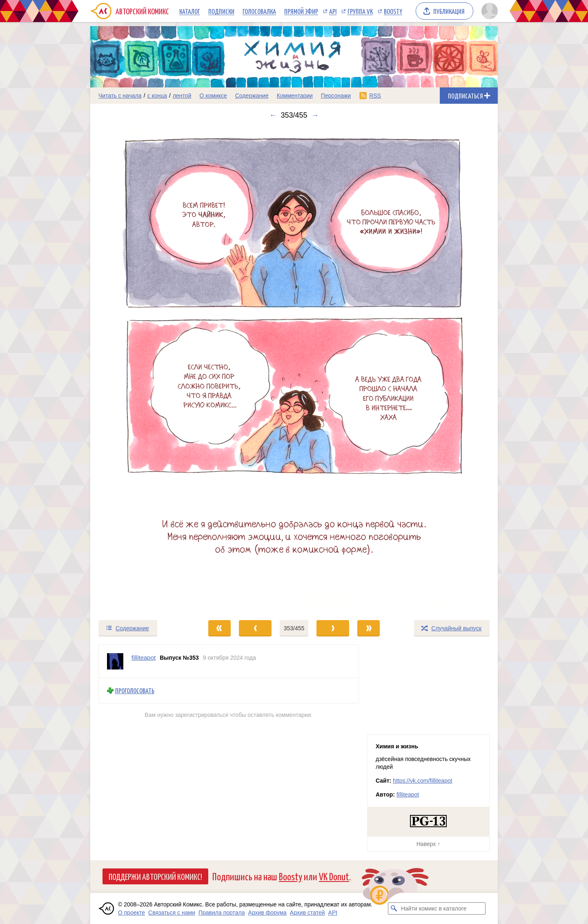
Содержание (252, 96)
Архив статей (307, 913)
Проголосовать (135, 691)
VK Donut (334, 876)
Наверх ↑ (428, 844)
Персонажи (336, 96)
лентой (182, 96)
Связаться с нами (172, 913)
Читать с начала (120, 96)
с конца (157, 96)
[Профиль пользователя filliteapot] (115, 661)
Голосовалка (259, 11)
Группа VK (360, 11)
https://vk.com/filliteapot (423, 781)
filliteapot (408, 795)
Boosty (393, 11)
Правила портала (222, 913)
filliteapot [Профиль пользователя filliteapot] (144, 657)
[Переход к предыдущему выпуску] (141, 369)
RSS (375, 96)
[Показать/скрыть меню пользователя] (488, 11)
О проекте (131, 913)
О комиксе (213, 96)
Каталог (190, 11)
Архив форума (267, 913)
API (333, 11)
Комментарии (295, 96)
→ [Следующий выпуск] (315, 115)
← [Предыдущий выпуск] (273, 115)
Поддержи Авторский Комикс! (155, 876)
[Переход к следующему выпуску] (294, 369)
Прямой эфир (301, 11)
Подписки (221, 11)
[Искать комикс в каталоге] (394, 908)
